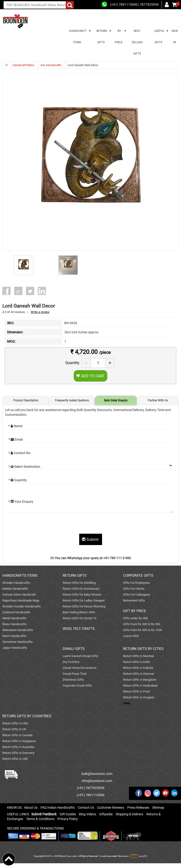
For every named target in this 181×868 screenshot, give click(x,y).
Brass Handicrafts (14, 624)
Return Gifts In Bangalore (140, 680)
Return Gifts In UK (14, 729)
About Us (31, 808)
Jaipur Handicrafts (15, 648)
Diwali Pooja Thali (75, 674)
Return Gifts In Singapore (19, 741)
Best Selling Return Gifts (79, 612)
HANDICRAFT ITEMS (77, 37)
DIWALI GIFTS (74, 649)
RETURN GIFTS (101, 37)
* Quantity (18, 480)
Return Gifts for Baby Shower (82, 595)
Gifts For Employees (136, 583)
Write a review (40, 312)
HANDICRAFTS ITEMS (20, 576)
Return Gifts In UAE (15, 759)
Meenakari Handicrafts (18, 630)
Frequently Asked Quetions (72, 400)
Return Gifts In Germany (18, 753)
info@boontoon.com (97, 781)
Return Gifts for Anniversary (81, 589)
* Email (16, 439)
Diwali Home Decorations (80, 668)
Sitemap (158, 808)
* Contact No (19, 453)
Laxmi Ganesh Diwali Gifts (80, 656)
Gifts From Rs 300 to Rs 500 (142, 624)
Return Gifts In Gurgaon (139, 697)
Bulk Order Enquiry (116, 400)
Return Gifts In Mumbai (138, 656)
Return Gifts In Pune (136, 691)
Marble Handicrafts (15, 589)
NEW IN (175, 37)
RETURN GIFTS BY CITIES (143, 649)
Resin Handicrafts (14, 636)
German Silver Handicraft (19, 595)
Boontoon (124, 856)
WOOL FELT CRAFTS (79, 629)
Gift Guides (68, 814)
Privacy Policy (68, 819)
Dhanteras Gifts (73, 680)
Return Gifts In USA (15, 723)
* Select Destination (24, 467)
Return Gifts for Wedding (79, 583)
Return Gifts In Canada (17, 735)
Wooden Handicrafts (16, 583)
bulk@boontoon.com (97, 774)
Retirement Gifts (134, 600)
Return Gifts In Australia (18, 747)
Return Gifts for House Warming (84, 606)
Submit (91, 539)
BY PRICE (119, 37)
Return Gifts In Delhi (136, 662)
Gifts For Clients (134, 589)
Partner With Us (158, 400)
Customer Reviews (111, 808)
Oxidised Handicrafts (16, 612)
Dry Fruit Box (71, 662)
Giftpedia (106, 814)
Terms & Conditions (40, 819)
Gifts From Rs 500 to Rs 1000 (142, 630)
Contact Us (86, 808)
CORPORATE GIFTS (138, 576)
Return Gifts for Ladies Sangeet (84, 600)
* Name (15, 426)
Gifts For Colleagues (137, 595)
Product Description (26, 400)
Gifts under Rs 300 (135, 618)
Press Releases (138, 808)
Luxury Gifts (131, 636)
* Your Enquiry (21, 502)
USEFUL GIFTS (158, 37)
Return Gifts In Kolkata (138, 668)
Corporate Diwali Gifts (77, 685)
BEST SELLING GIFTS (137, 42)
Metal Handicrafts (14, 618)
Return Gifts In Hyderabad (140, 685)
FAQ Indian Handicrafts (58, 808)
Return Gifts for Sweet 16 (80, 618)
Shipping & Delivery (130, 814)
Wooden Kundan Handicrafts (22, 606)
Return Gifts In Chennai (138, 674)
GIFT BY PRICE (135, 611)
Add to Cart (90, 376)
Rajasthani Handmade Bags (21, 600)
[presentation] (44, 524)
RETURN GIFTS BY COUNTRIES (27, 716)
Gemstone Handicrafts (18, 642)
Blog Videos (88, 814)
